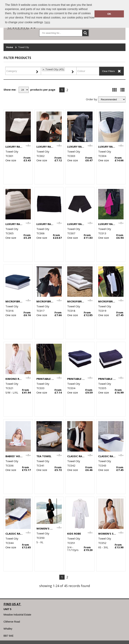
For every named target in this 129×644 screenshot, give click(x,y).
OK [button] (109, 14)
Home (10, 47)
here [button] (47, 22)
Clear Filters (108, 71)
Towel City (24, 47)
